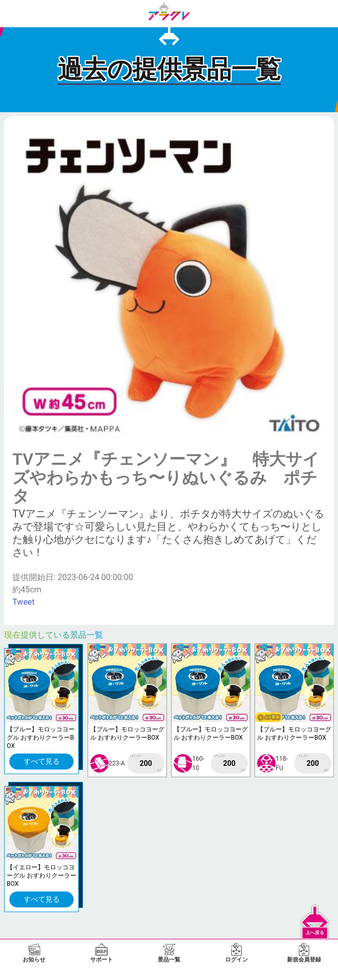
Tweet (23, 602)
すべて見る (42, 761)
